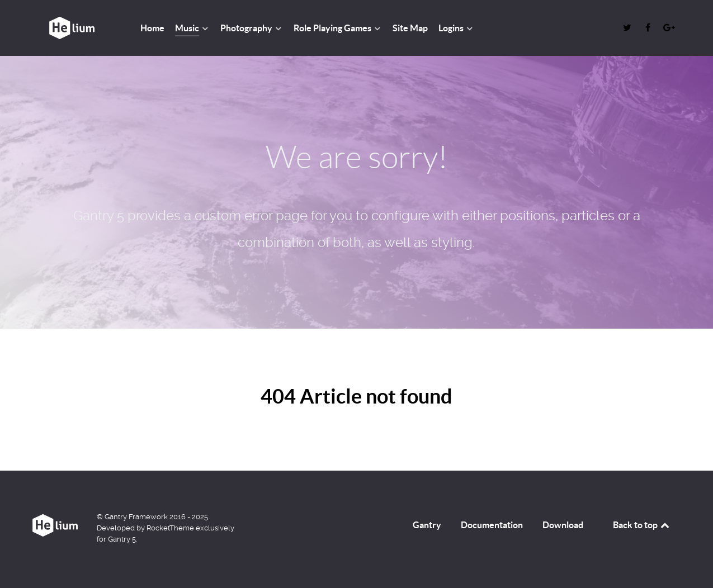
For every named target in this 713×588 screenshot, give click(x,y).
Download (563, 525)
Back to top (642, 525)
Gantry (427, 525)
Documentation (492, 525)
